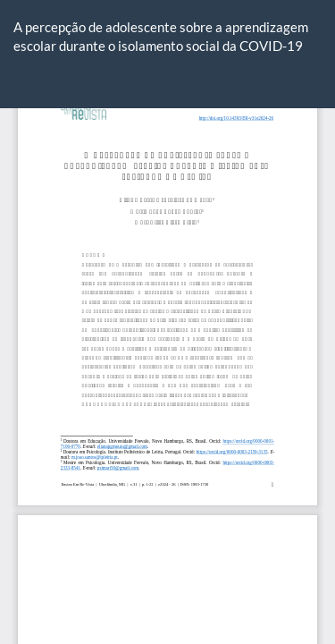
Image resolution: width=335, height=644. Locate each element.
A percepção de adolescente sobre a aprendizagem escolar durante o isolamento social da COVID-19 (161, 36)
